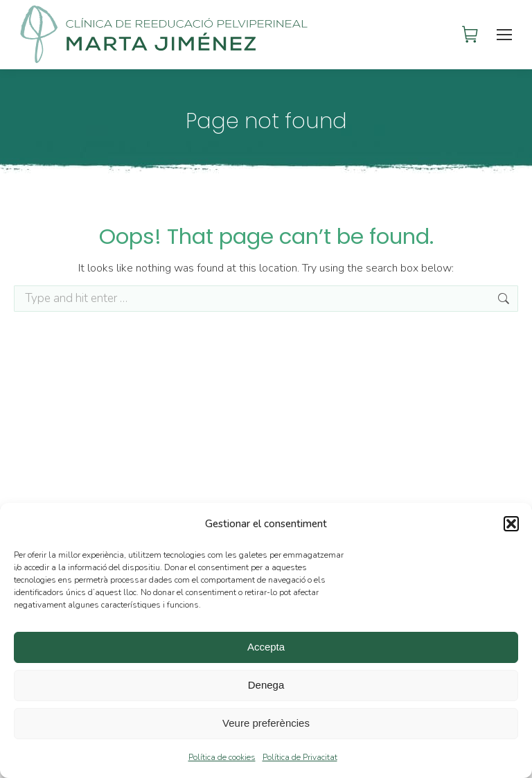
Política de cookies (222, 757)
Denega (266, 685)
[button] (511, 524)
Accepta (266, 647)
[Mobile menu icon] (506, 35)
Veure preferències (266, 723)
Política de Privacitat (300, 757)
